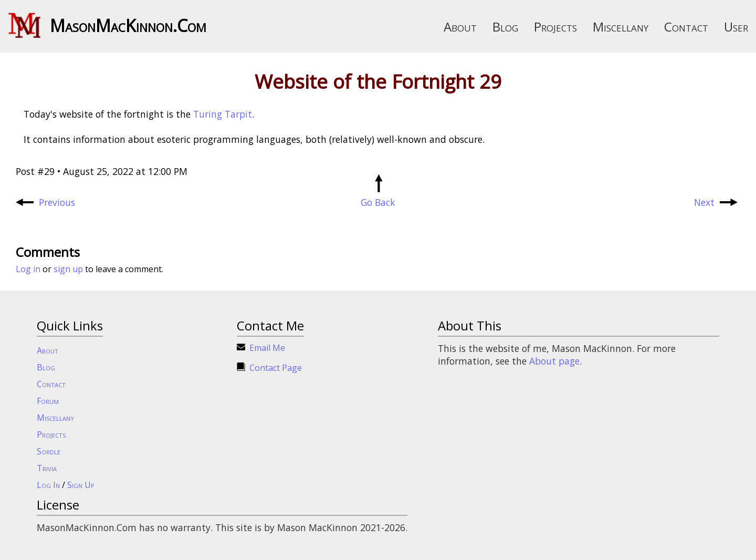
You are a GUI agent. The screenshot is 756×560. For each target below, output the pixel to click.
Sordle (49, 451)
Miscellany (621, 27)
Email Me (267, 348)
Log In (48, 485)
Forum (48, 401)
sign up (68, 269)
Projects (555, 27)
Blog (505, 27)
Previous (45, 202)
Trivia (47, 468)
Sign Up (81, 485)
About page (554, 361)
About (460, 27)
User (736, 27)
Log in (28, 269)
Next (716, 202)
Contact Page (276, 368)
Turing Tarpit (223, 114)
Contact (686, 27)
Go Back (378, 196)
